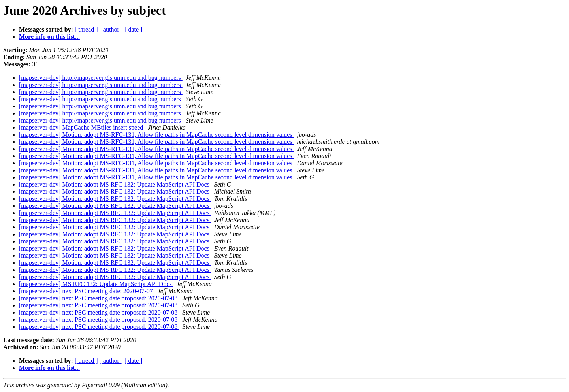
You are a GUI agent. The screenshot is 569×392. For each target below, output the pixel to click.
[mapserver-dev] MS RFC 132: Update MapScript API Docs (96, 284)
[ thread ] (86, 29)
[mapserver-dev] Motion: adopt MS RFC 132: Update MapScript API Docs (115, 184)
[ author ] (111, 29)
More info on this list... (49, 37)
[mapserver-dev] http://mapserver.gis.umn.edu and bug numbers (101, 78)
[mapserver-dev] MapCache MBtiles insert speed (82, 127)
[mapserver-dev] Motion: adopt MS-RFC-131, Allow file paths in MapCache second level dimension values (156, 135)
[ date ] (133, 29)
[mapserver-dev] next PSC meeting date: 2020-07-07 (87, 291)
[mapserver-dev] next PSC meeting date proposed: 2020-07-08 (99, 298)
